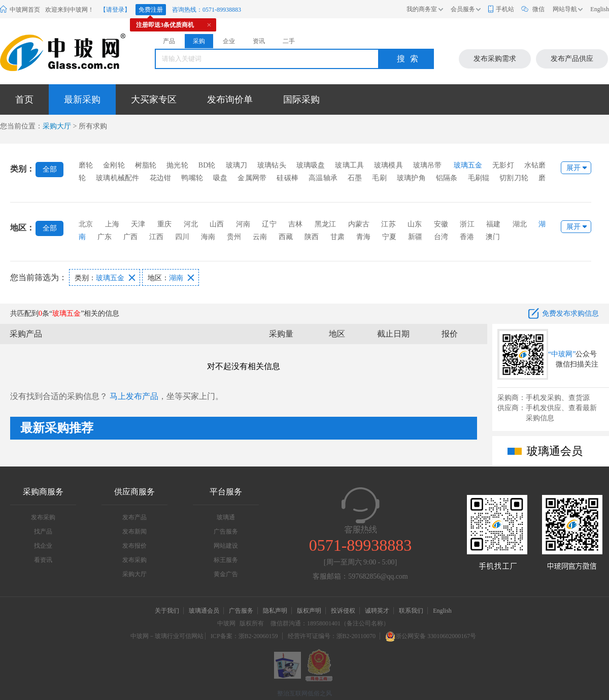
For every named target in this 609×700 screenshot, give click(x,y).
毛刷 (379, 178)
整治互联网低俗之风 (304, 693)
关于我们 (167, 611)
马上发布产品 (134, 396)
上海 (112, 224)
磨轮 (86, 165)
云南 (260, 237)
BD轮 (207, 165)
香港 (467, 237)
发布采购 (43, 517)
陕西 (312, 237)
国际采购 (301, 99)
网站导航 (565, 9)
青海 (363, 237)
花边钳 (161, 178)
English (600, 9)
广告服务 (226, 531)
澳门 (493, 237)
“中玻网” (562, 354)
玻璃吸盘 (311, 165)
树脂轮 (146, 165)
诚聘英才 (378, 611)
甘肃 (337, 237)
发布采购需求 (495, 59)
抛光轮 (177, 165)
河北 (191, 224)
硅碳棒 (287, 178)
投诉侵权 (343, 611)
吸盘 (220, 178)
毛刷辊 (479, 178)
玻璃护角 (411, 178)
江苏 (388, 224)
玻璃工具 (349, 165)
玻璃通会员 (204, 611)
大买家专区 (154, 99)
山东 (415, 224)
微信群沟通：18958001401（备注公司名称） (330, 623)
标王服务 (226, 560)
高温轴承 (323, 178)
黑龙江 (326, 224)
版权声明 (309, 611)
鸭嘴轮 (192, 178)
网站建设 (226, 546)
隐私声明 (275, 611)
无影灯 (503, 165)
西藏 (286, 237)
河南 (243, 224)
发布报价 (134, 546)
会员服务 (463, 9)
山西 (217, 224)
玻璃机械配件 (117, 178)
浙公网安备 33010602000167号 (431, 636)
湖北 (520, 224)
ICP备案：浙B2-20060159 (244, 636)
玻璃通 (226, 517)
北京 (86, 224)
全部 (50, 169)
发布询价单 (230, 99)
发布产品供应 (572, 59)
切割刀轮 (514, 178)
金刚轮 (114, 165)
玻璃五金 (468, 165)
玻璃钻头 (272, 165)
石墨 (355, 178)
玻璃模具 (388, 165)
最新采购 (82, 99)
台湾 (441, 237)
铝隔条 (447, 178)
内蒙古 (359, 224)
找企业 (43, 546)
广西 (130, 237)
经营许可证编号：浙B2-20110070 (332, 636)
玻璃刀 (237, 165)
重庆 (164, 224)
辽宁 (269, 224)
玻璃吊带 (428, 165)
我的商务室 (422, 9)
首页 (24, 99)
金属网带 (252, 178)
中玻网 (226, 623)
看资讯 (43, 560)
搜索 (410, 59)
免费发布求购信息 (570, 313)
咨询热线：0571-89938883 (207, 10)
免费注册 (151, 10)
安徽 (441, 224)
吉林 (295, 224)
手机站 (505, 9)
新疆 (415, 237)
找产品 (43, 531)
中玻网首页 (25, 10)
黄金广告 (226, 574)
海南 (208, 237)
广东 (105, 237)
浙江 (467, 224)
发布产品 (134, 517)
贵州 (234, 237)
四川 (182, 237)
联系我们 (411, 611)
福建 (493, 224)
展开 (573, 168)
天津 (138, 224)
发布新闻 (134, 531)
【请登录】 (115, 10)
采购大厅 (57, 126)
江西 (156, 237)
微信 (538, 9)
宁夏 (389, 237)
